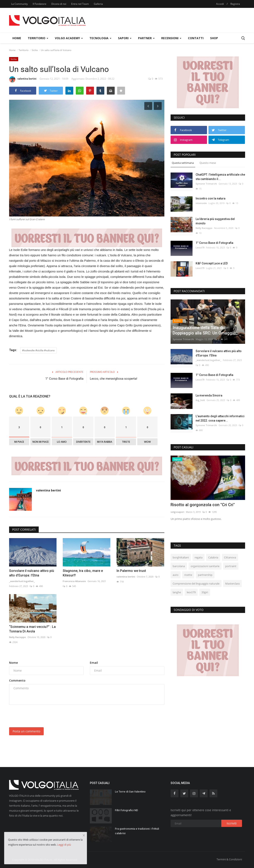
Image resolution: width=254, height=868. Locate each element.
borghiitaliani (181, 557)
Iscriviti (232, 823)
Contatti (196, 38)
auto (176, 575)
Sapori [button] (125, 38)
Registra (235, 4)
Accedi (220, 4)
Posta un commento (26, 731)
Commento (17, 680)
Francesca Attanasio (74, 581)
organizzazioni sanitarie (205, 566)
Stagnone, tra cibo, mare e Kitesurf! (83, 573)
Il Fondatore (40, 4)
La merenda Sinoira (209, 395)
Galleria (98, 4)
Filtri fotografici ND (126, 810)
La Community (19, 4)
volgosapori (177, 512)
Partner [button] (146, 38)
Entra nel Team (80, 4)
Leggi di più (64, 845)
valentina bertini (23, 79)
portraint (231, 566)
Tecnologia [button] (100, 38)
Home (17, 38)
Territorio (24, 50)
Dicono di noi (59, 4)
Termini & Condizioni (229, 859)
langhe (177, 592)
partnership (205, 575)
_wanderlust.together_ (22, 581)
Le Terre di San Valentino (130, 792)
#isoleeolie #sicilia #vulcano (38, 350)
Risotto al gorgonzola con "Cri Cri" (203, 505)
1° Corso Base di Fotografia (64, 379)
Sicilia (35, 50)
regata (199, 557)
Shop (214, 38)
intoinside (201, 203)
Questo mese (208, 163)
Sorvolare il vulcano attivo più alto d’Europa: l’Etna (32, 573)
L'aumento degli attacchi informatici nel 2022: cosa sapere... (220, 418)
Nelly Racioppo (17, 637)
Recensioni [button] (171, 38)
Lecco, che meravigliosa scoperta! (114, 379)
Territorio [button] (38, 38)
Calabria (213, 557)
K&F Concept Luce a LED (212, 263)
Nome (13, 663)
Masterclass (232, 584)
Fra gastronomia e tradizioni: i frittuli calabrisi (137, 831)
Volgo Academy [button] (69, 38)
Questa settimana (183, 163)
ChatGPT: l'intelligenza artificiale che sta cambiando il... (220, 177)
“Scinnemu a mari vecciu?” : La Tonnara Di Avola (32, 629)
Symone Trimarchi (206, 184)
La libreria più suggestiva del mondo (215, 221)
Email (94, 663)
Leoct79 (200, 247)
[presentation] (41, 716)
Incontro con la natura (211, 198)
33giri (205, 592)
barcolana (179, 566)
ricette (188, 575)
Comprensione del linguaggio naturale (196, 584)
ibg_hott (200, 400)
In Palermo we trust (131, 571)
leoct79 (191, 592)
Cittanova (230, 557)
